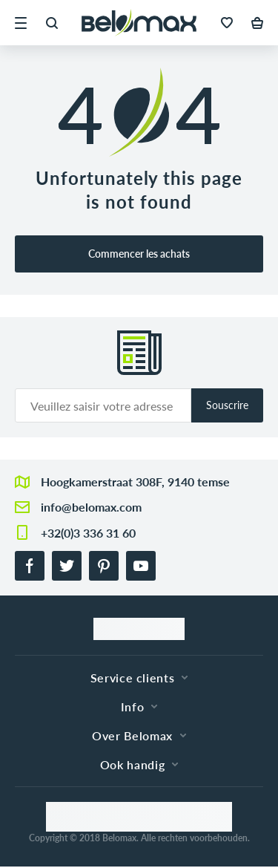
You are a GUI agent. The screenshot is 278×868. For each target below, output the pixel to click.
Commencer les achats (139, 254)
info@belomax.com (91, 507)
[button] (21, 23)
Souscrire (227, 405)
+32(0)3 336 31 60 (88, 533)
